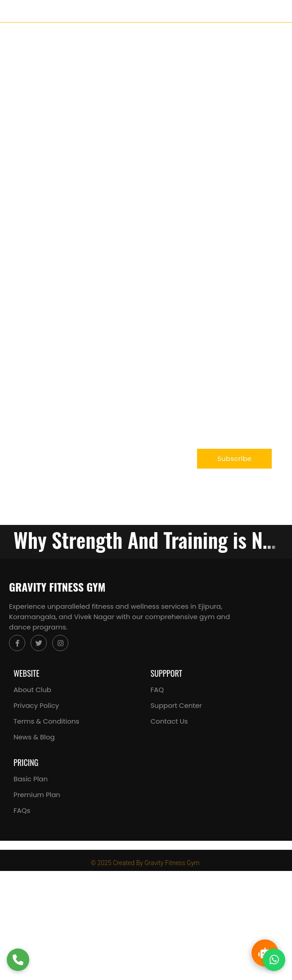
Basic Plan (31, 779)
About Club (32, 690)
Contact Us (169, 721)
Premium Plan (37, 795)
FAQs (22, 810)
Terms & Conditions (46, 721)
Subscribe (234, 458)
